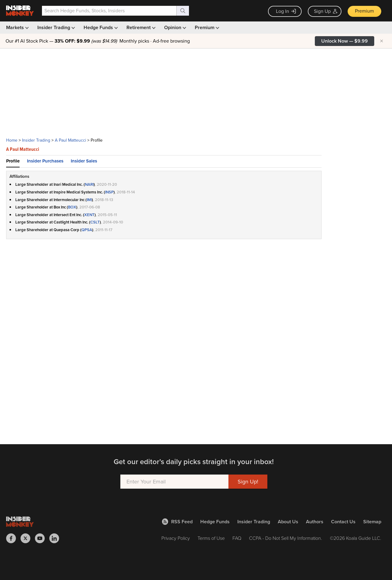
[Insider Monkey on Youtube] (42, 538)
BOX (72, 207)
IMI (89, 200)
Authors (315, 522)
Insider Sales (84, 161)
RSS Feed (177, 522)
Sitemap (372, 522)
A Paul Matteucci (70, 140)
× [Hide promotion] (382, 41)
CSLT (95, 222)
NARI (89, 184)
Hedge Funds (100, 27)
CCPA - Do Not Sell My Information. (286, 538)
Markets (17, 27)
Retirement (140, 27)
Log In (286, 11)
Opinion (175, 27)
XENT (89, 215)
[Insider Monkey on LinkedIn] (57, 538)
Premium (364, 11)
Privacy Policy (176, 538)
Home (12, 140)
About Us (288, 522)
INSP (109, 192)
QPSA (87, 230)
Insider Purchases (45, 161)
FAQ (237, 538)
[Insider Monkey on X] (28, 538)
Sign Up (326, 11)
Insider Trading (56, 27)
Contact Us (343, 522)
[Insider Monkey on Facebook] (13, 538)
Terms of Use (211, 538)
